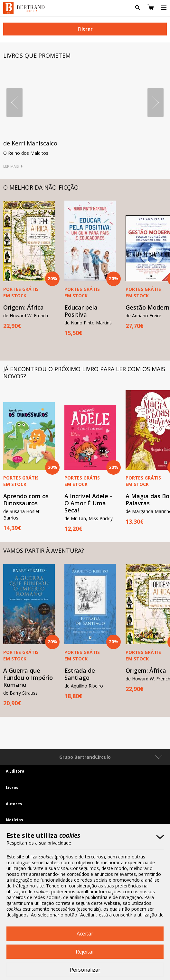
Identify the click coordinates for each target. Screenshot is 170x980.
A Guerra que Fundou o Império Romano (28, 678)
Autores (14, 804)
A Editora (15, 771)
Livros (12, 788)
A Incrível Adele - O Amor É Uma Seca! (88, 503)
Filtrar (85, 29)
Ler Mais (11, 166)
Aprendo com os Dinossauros (26, 500)
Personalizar (85, 970)
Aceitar (85, 934)
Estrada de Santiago (80, 674)
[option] (90, 269)
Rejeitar (85, 952)
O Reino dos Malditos (26, 153)
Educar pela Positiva (81, 311)
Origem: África (24, 307)
